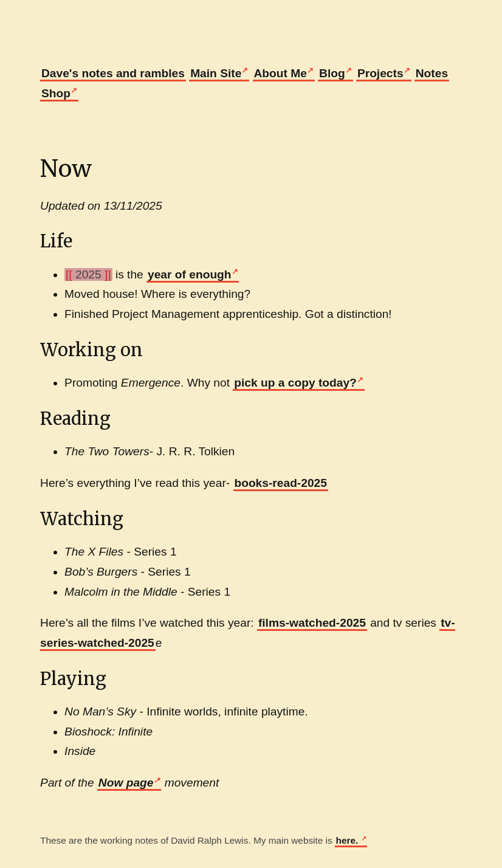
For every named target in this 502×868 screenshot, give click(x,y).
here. (349, 840)
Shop (56, 93)
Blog (332, 73)
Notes (432, 73)
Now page (126, 783)
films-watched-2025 (312, 623)
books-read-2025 (280, 483)
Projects (380, 73)
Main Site (216, 73)
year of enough (190, 274)
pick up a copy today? (295, 383)
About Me (280, 73)
